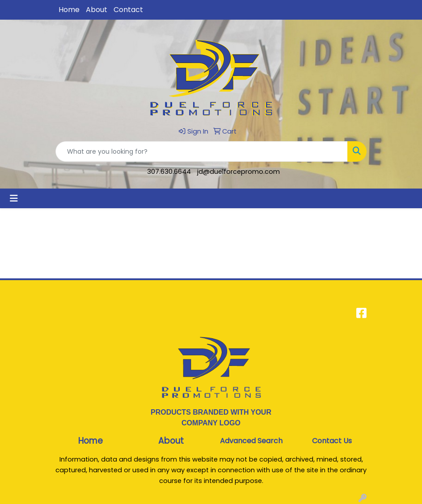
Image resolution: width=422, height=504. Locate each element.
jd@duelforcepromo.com (238, 172)
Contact (128, 10)
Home (69, 10)
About (97, 10)
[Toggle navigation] (14, 198)
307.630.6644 (169, 172)
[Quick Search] (202, 151)
